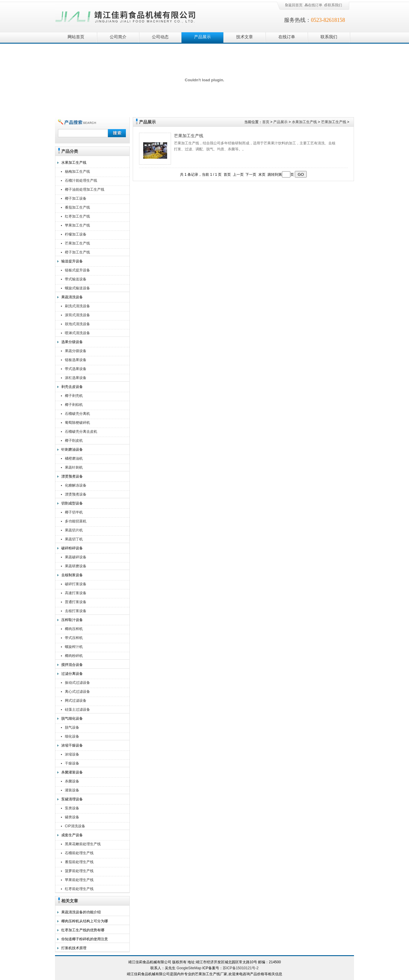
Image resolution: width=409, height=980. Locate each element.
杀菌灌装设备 (72, 772)
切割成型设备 (72, 503)
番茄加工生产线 (77, 207)
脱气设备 (72, 727)
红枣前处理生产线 (79, 889)
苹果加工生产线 (77, 225)
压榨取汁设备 (72, 620)
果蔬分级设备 (76, 351)
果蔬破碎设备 (76, 557)
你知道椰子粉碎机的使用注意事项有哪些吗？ (85, 940)
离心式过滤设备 (77, 692)
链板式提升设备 (77, 270)
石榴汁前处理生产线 (81, 181)
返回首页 (294, 5)
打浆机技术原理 (74, 948)
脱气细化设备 (72, 718)
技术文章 (245, 37)
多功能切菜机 (76, 521)
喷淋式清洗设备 (77, 333)
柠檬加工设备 (76, 234)
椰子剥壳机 (74, 396)
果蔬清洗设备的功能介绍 (81, 912)
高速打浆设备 (76, 593)
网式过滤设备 (76, 701)
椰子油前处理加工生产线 (85, 189)
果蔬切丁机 (74, 539)
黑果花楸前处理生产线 (83, 844)
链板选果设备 (76, 360)
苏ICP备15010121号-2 (241, 968)
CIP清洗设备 (75, 826)
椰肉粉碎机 (74, 656)
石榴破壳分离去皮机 (81, 432)
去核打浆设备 (76, 611)
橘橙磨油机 (74, 458)
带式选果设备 (76, 369)
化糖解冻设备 (76, 485)
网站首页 (76, 37)
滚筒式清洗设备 (77, 315)
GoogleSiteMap (189, 968)
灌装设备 (72, 790)
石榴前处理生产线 (79, 853)
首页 (266, 122)
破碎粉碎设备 (72, 548)
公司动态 (160, 37)
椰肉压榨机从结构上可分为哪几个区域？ (85, 922)
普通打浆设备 (76, 602)
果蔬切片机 (74, 530)
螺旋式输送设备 (77, 288)
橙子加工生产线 (77, 252)
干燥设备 (72, 763)
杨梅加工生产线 (77, 172)
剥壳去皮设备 (72, 387)
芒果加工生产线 (77, 243)
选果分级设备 (72, 342)
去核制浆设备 (72, 575)
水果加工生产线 (74, 163)
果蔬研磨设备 (76, 566)
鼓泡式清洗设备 (77, 324)
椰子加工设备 (76, 198)
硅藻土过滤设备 (77, 710)
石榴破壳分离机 (77, 414)
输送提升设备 (72, 261)
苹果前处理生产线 (79, 880)
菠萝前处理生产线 (79, 871)
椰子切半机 (74, 512)
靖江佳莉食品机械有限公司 (126, 16)
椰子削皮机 (74, 441)
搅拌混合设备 (72, 665)
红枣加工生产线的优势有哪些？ (83, 931)
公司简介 (118, 37)
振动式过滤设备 (77, 683)
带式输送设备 (76, 279)
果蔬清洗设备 (72, 297)
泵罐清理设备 (72, 799)
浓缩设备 (72, 754)
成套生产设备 (72, 835)
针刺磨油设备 (72, 450)
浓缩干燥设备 (72, 745)
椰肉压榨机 (74, 629)
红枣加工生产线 (77, 216)
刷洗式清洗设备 (77, 306)
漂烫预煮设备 (72, 476)
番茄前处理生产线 (79, 862)
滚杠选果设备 (76, 378)
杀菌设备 (72, 781)
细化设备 (72, 736)
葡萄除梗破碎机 (77, 423)
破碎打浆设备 (76, 584)
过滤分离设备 (72, 674)
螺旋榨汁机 (74, 647)
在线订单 (313, 5)
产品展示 (202, 37)
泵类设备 (72, 808)
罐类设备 (72, 817)
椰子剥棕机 (74, 405)
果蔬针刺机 (74, 467)
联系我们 (333, 5)
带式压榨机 (74, 638)
